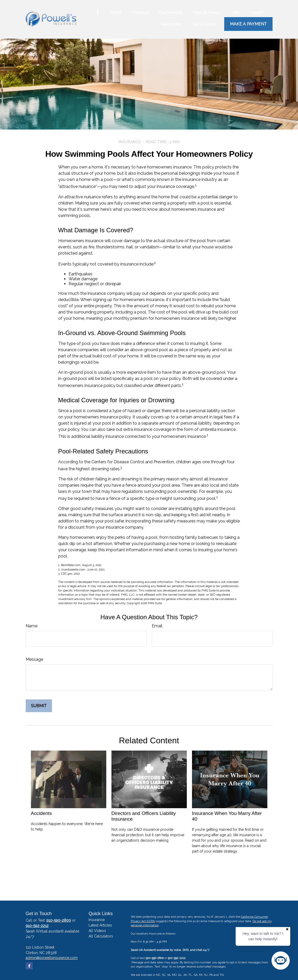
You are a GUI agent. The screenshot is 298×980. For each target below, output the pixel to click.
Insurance (97, 920)
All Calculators (101, 936)
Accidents (41, 813)
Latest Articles (100, 925)
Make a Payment (248, 24)
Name (32, 626)
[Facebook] (98, 13)
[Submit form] (39, 706)
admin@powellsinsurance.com (52, 958)
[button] (116, 12)
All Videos (97, 931)
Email (157, 626)
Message (34, 659)
